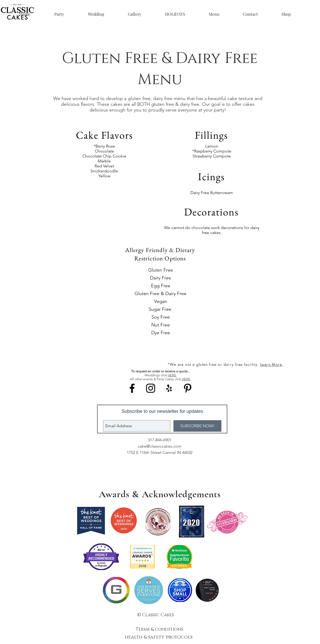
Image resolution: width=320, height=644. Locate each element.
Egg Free (161, 286)
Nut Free (161, 325)
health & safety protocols (159, 637)
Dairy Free (161, 278)
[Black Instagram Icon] (151, 388)
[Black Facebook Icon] (132, 388)
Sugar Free (161, 309)
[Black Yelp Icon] (169, 388)
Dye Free (161, 333)
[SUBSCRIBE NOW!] (197, 426)
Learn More (271, 364)
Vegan (161, 301)
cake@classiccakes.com (160, 446)
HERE (172, 375)
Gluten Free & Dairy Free (161, 294)
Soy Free (161, 317)
